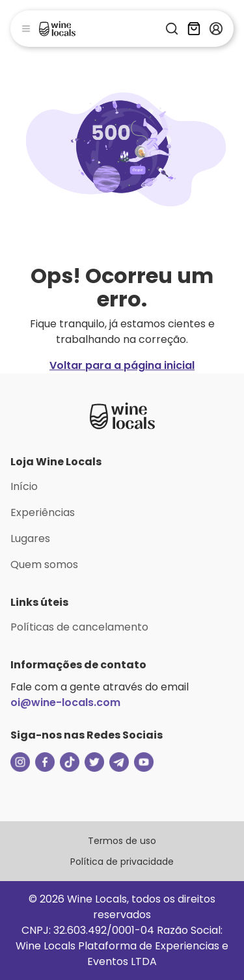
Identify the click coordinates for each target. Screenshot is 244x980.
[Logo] (57, 29)
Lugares (30, 538)
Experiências (43, 512)
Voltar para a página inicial (122, 365)
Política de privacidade (122, 862)
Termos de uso (122, 841)
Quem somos (44, 565)
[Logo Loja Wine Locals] (122, 416)
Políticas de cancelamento (79, 627)
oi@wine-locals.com (65, 702)
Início (24, 486)
